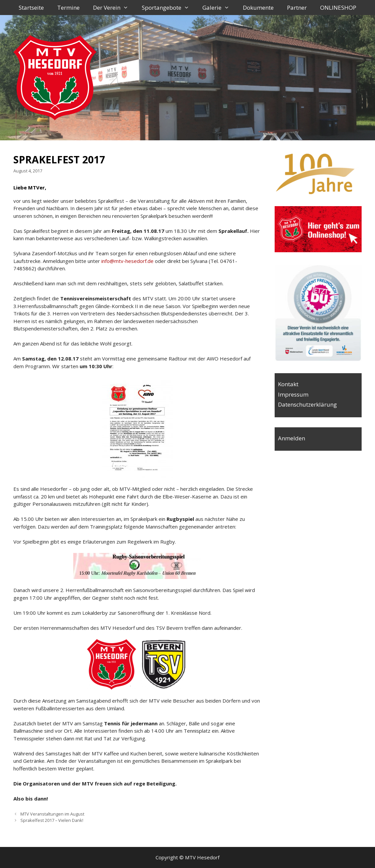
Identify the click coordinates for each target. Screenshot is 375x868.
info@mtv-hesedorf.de (127, 261)
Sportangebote (169, 8)
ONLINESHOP (338, 8)
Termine (68, 8)
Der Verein (114, 8)
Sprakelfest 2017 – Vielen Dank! (52, 820)
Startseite (31, 8)
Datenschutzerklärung (307, 404)
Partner (297, 8)
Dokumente (258, 8)
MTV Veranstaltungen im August (52, 814)
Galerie (219, 8)
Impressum (293, 394)
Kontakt (288, 384)
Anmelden (292, 438)
